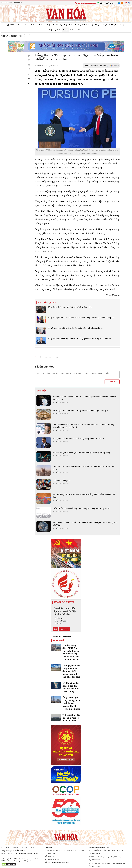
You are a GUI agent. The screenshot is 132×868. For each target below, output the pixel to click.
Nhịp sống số (54, 30)
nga (58, 357)
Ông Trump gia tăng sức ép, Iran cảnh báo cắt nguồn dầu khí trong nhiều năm (71, 703)
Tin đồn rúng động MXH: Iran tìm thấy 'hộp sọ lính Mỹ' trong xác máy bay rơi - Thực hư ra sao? (71, 652)
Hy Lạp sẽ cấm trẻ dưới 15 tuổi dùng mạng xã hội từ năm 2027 (79, 438)
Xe (60, 30)
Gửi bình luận (112, 382)
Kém (58, 624)
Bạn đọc (122, 25)
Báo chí (27, 25)
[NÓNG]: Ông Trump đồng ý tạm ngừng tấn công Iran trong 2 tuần (81, 508)
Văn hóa (20, 25)
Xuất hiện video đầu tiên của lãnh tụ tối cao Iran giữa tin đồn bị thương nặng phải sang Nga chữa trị (83, 426)
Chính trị (13, 25)
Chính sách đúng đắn (62, 480)
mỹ (40, 357)
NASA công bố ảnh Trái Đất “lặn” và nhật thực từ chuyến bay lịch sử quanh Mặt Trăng (85, 524)
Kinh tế (85, 25)
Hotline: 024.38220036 (85, 3)
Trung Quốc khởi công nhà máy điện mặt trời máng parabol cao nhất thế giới (71, 671)
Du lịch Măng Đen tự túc (62, 636)
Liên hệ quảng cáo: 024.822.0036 (57, 862)
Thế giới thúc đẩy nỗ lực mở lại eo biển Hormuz (71, 718)
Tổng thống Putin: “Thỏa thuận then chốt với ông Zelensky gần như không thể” (82, 318)
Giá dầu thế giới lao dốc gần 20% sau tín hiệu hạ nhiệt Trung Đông (81, 452)
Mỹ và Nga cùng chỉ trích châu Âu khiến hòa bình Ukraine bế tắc (76, 328)
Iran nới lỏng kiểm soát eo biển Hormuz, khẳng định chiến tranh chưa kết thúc (84, 496)
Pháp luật (115, 25)
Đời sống (78, 25)
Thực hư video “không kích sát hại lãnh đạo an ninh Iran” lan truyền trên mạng (84, 468)
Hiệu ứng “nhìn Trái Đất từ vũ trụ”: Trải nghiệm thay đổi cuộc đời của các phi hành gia (84, 398)
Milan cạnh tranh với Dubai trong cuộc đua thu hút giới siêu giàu (81, 410)
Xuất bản (34, 25)
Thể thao (42, 25)
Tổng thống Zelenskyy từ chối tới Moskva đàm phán (70, 307)
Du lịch (49, 25)
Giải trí (71, 25)
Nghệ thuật (64, 25)
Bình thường (61, 621)
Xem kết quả (65, 629)
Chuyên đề (106, 25)
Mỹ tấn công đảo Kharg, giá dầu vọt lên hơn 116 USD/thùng (71, 687)
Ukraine (49, 357)
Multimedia (73, 30)
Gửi (55, 629)
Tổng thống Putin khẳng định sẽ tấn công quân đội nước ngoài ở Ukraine (79, 338)
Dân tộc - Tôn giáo (95, 25)
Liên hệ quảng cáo (106, 3)
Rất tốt (59, 618)
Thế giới (65, 30)
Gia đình (56, 25)
